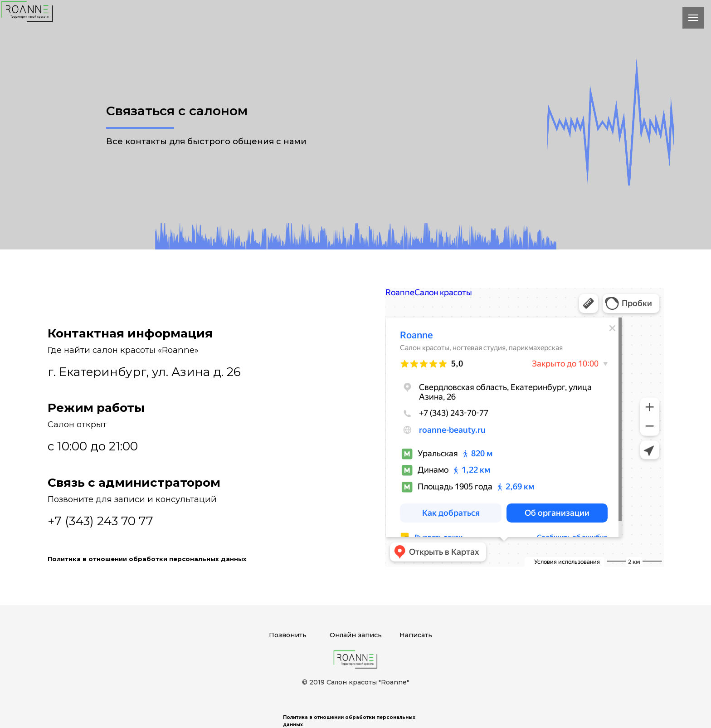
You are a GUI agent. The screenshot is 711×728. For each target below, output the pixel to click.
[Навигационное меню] (693, 18)
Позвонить (288, 635)
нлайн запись (358, 635)
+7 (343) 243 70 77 (100, 521)
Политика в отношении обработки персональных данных (147, 559)
